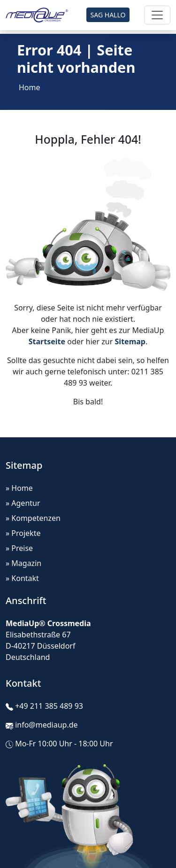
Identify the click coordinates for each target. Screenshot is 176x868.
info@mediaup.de (46, 725)
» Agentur (23, 503)
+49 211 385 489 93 (49, 706)
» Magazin (23, 563)
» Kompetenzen (33, 518)
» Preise (19, 548)
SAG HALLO (108, 15)
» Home (19, 488)
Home (30, 87)
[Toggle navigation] (157, 15)
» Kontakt (22, 578)
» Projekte (23, 533)
